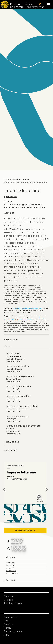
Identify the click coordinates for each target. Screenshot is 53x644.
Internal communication (13, 294)
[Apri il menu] (48, 5)
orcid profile (39, 207)
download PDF (25, 530)
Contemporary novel (34, 290)
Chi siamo (9, 596)
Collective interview (11, 301)
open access (11, 197)
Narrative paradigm (35, 286)
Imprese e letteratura (18, 366)
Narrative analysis (41, 301)
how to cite (10, 565)
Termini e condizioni (14, 631)
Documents (16, 288)
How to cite (12, 442)
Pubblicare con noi (13, 603)
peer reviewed (12, 573)
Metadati (10, 451)
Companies (26, 298)
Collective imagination (39, 298)
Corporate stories (10, 292)
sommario (10, 563)
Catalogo (8, 600)
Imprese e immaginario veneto (23, 426)
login (6, 635)
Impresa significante (17, 416)
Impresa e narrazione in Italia (22, 406)
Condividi (10, 580)
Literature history (27, 288)
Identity (43, 292)
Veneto (41, 299)
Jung (39, 296)
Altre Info (10, 557)
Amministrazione (12, 617)
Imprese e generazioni (18, 386)
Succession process (26, 301)
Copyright (9, 624)
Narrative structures (11, 303)
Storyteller (8, 299)
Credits (7, 621)
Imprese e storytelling (18, 396)
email (30, 207)
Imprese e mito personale (20, 376)
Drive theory (21, 290)
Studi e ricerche (21, 179)
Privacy (8, 628)
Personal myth (28, 294)
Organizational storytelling (22, 296)
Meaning (7, 296)
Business (7, 288)
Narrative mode (41, 294)
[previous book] (4, 490)
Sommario (11, 340)
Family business (31, 299)
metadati (10, 568)
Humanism (8, 298)
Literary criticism (19, 299)
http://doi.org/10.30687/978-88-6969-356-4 (27, 308)
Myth (34, 296)
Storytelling (21, 292)
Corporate (17, 298)
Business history (33, 292)
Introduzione (13, 354)
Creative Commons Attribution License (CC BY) (24, 319)
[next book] (46, 490)
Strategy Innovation (20, 286)
